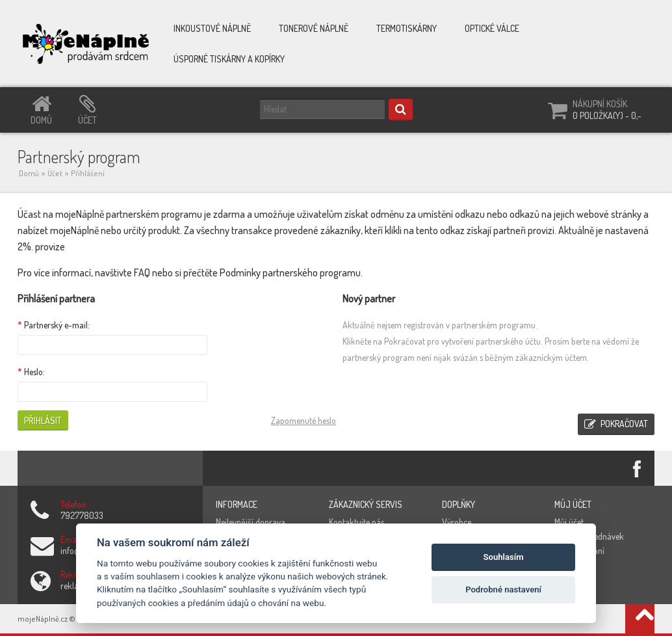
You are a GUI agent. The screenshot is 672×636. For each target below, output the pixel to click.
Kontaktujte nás (356, 522)
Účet (55, 173)
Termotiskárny (407, 28)
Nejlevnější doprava (251, 522)
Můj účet (569, 522)
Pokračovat (616, 424)
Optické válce (492, 28)
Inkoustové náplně (212, 28)
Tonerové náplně (314, 28)
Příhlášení (88, 173)
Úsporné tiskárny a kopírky (229, 59)
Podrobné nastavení (503, 590)
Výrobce (457, 522)
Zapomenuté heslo (304, 420)
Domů (29, 173)
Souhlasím (504, 557)
